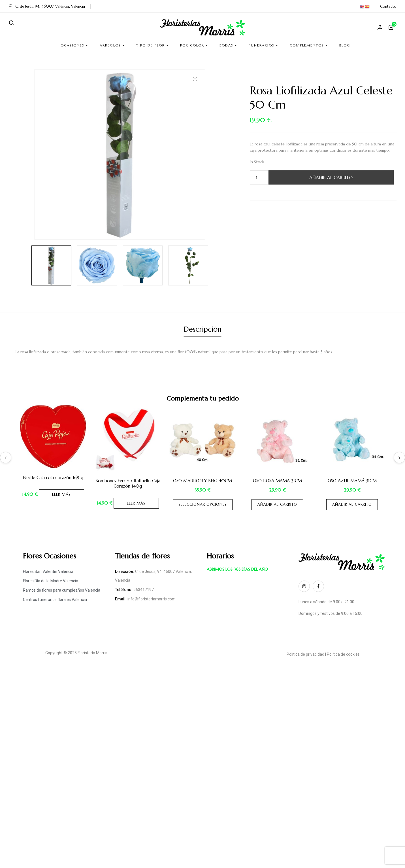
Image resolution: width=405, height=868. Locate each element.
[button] (392, 27)
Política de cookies (343, 654)
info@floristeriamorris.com (152, 599)
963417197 (144, 590)
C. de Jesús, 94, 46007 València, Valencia (47, 6)
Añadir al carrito (331, 177)
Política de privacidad (305, 654)
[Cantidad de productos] (257, 177)
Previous (6, 458)
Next (399, 458)
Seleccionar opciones (203, 504)
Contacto (388, 6)
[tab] (203, 330)
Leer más (61, 495)
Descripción (203, 329)
